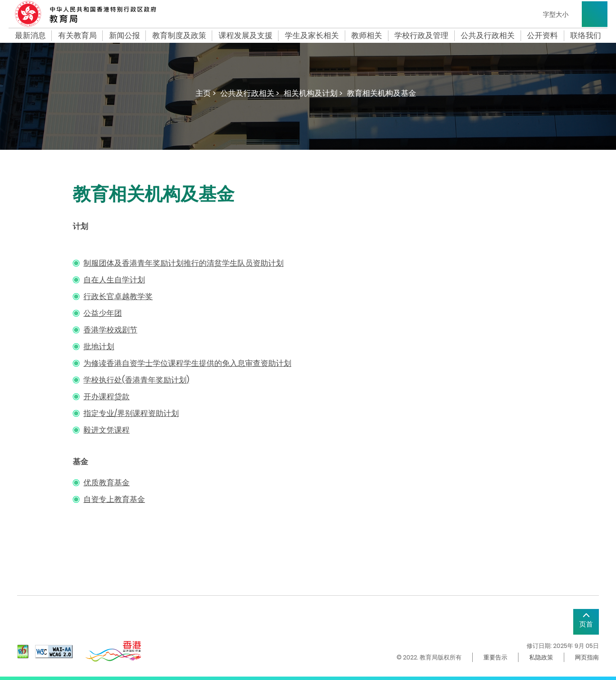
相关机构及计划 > (313, 93)
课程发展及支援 (246, 36)
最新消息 (30, 36)
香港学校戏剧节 (110, 330)
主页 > (206, 93)
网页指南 (587, 657)
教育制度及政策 (179, 36)
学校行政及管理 (421, 36)
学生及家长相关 (312, 36)
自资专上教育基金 (114, 499)
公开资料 (542, 36)
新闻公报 (124, 36)
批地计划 (99, 346)
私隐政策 (541, 657)
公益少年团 (103, 313)
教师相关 (367, 36)
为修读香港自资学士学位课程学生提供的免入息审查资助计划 (187, 363)
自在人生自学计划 (114, 280)
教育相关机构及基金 (382, 93)
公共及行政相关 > (250, 93)
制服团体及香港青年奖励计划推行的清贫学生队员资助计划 (184, 263)
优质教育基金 (107, 483)
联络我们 (586, 36)
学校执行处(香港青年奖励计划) (136, 380)
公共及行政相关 (488, 36)
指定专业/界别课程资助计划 (131, 413)
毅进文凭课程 (107, 430)
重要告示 (495, 657)
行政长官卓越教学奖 (118, 296)
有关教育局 (77, 36)
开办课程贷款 (107, 396)
